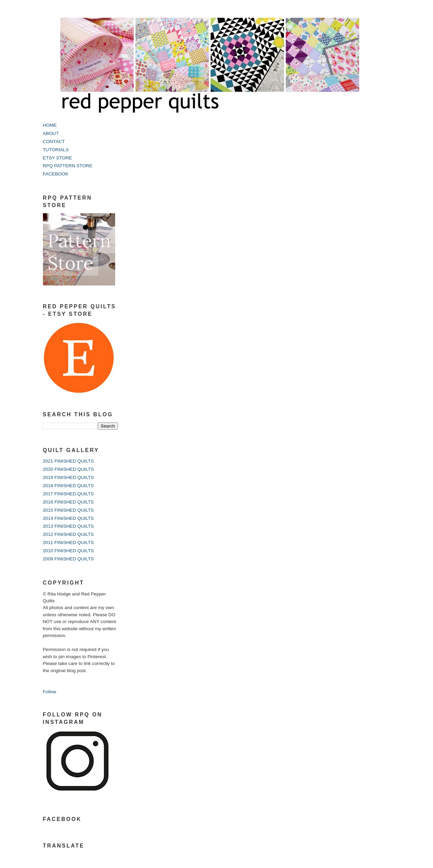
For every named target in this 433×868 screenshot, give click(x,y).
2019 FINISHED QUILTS (68, 477)
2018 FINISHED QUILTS (68, 486)
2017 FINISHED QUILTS (68, 494)
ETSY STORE (58, 158)
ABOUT (51, 133)
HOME (50, 125)
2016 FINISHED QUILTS (68, 502)
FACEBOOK (56, 174)
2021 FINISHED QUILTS (68, 461)
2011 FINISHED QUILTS (68, 542)
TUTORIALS (56, 150)
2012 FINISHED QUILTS (68, 534)
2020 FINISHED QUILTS (68, 469)
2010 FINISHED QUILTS (68, 551)
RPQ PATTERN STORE (68, 166)
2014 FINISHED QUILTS (68, 518)
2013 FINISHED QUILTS (68, 526)
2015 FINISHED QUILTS (68, 510)
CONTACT (54, 142)
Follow (50, 692)
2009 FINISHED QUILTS (68, 559)
